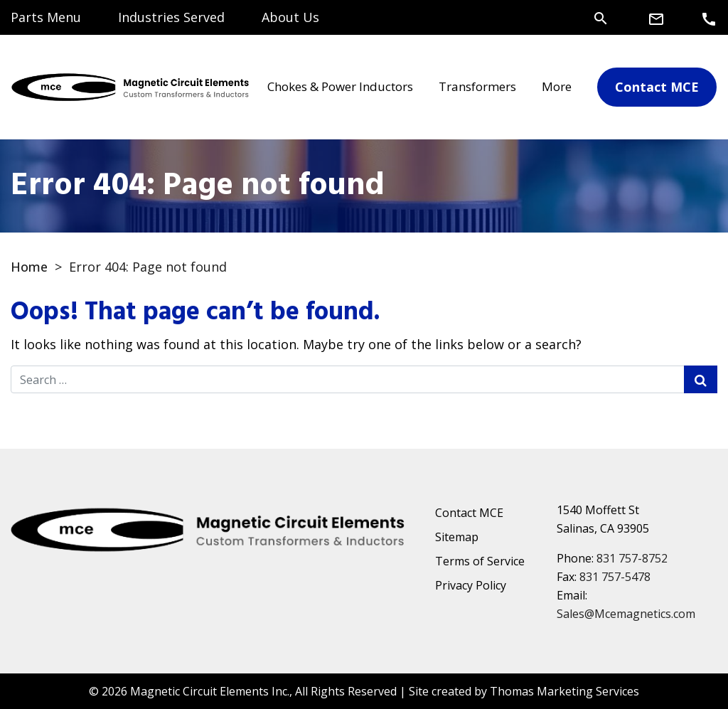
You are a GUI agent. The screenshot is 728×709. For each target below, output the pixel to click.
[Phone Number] (709, 18)
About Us (290, 17)
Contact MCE (469, 513)
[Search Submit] (701, 379)
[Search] (601, 17)
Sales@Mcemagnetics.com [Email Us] (626, 614)
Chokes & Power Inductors (340, 86)
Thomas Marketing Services (564, 691)
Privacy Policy (471, 585)
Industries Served (171, 17)
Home (29, 267)
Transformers (477, 86)
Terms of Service (480, 561)
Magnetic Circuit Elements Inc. (210, 691)
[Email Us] (656, 18)
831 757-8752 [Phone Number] (632, 558)
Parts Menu (46, 17)
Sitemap (457, 537)
